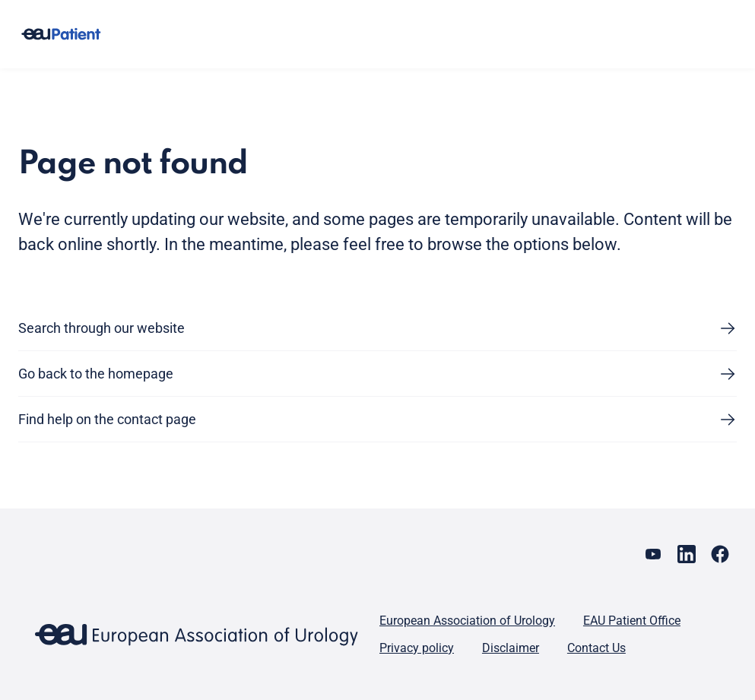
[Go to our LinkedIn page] (687, 554)
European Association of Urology (467, 621)
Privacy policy (417, 648)
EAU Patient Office (632, 621)
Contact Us (596, 648)
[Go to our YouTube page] (653, 554)
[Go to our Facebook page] (720, 554)
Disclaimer (511, 648)
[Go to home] (61, 35)
